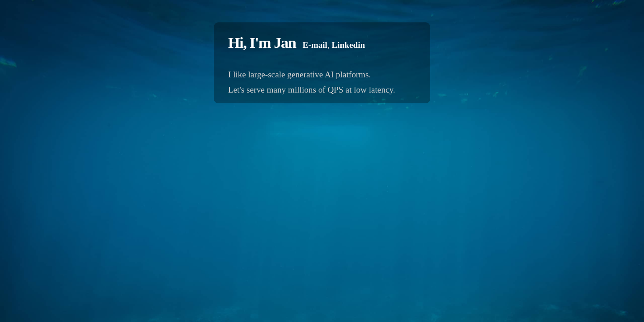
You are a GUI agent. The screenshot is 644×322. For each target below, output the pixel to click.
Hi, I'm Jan (262, 42)
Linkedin (349, 45)
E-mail (315, 45)
